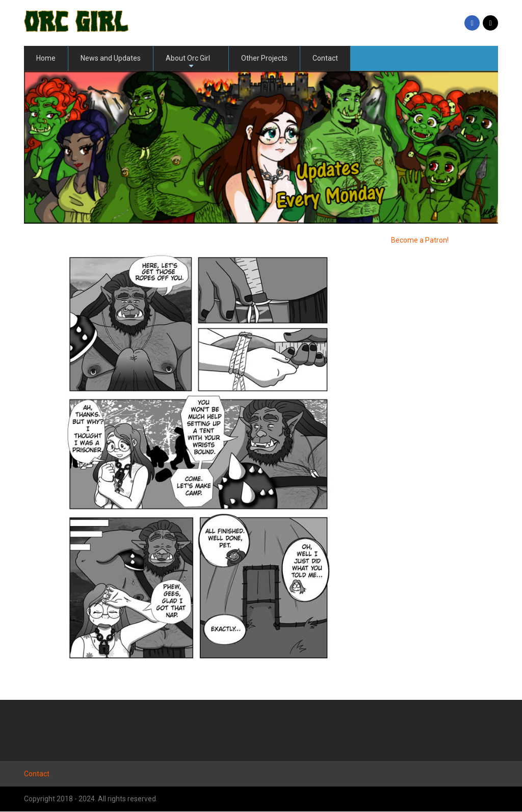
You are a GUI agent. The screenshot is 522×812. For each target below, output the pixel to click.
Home (46, 58)
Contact (325, 58)
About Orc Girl (188, 62)
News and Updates (111, 58)
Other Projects (264, 58)
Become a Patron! (420, 240)
